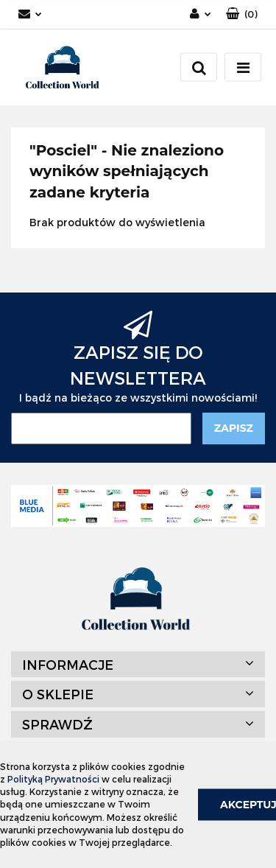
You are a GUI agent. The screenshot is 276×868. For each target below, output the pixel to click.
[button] (242, 14)
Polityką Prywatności (53, 779)
